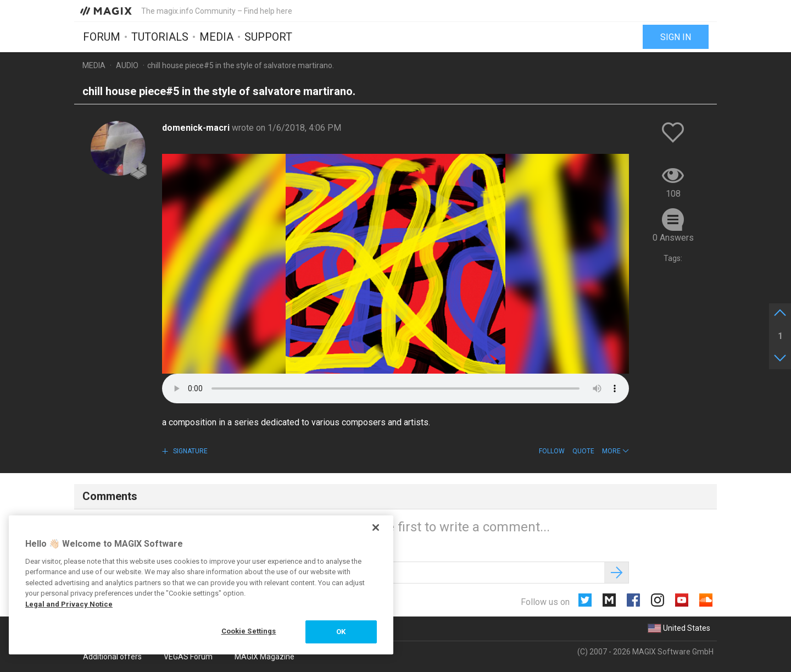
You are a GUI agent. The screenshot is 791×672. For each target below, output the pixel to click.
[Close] (376, 527)
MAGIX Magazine (264, 657)
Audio (127, 65)
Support (268, 37)
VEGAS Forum (188, 657)
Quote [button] (583, 451)
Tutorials (160, 37)
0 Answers (673, 238)
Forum (102, 37)
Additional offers (112, 657)
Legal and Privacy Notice (69, 604)
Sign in (676, 37)
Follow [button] (552, 451)
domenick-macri (197, 128)
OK (341, 632)
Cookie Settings (249, 631)
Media (216, 37)
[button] (615, 451)
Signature (190, 451)
